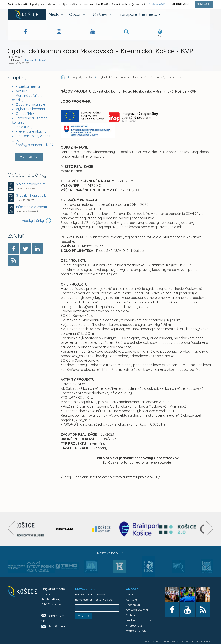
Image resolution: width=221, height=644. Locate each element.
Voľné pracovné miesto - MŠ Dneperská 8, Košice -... (33, 184)
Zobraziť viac (29, 157)
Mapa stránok (136, 631)
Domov (131, 594)
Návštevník (101, 14)
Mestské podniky (111, 553)
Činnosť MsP (25, 113)
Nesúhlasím (180, 5)
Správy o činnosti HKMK (34, 145)
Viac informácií (156, 5)
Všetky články (36, 221)
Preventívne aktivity (31, 131)
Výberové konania (30, 109)
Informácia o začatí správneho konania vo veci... (33, 207)
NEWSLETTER (85, 589)
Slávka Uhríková (35, 60)
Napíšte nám (58, 626)
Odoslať (84, 616)
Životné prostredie (30, 104)
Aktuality (23, 91)
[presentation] (11, 529)
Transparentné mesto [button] (139, 14)
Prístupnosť (134, 625)
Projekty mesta (28, 86)
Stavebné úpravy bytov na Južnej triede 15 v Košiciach (33, 195)
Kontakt (131, 600)
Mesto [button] (56, 14)
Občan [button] (77, 14)
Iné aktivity (24, 127)
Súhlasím (204, 5)
